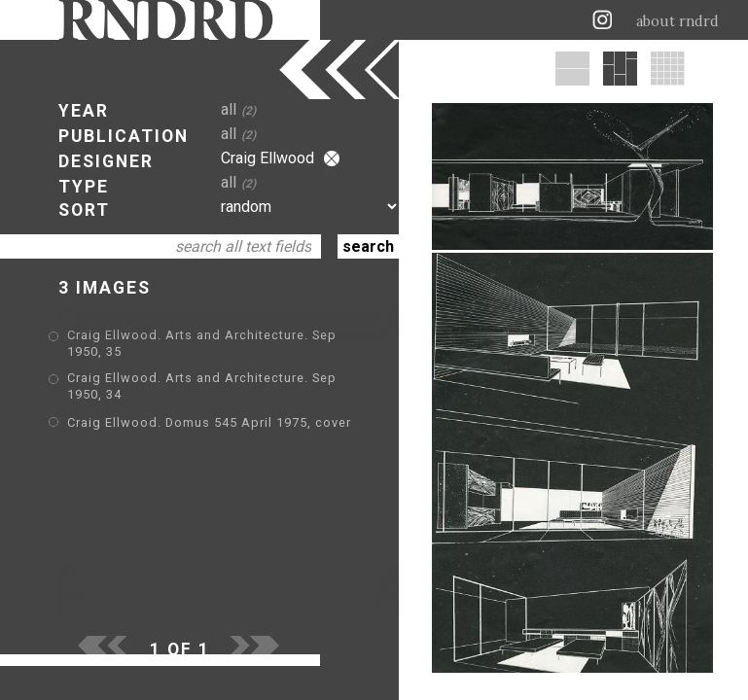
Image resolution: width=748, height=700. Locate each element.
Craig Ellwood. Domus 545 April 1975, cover (209, 422)
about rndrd (677, 21)
